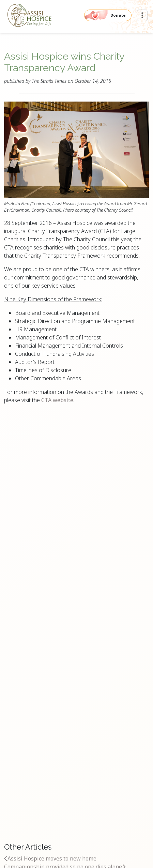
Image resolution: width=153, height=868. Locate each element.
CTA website (57, 400)
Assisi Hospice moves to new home (50, 858)
